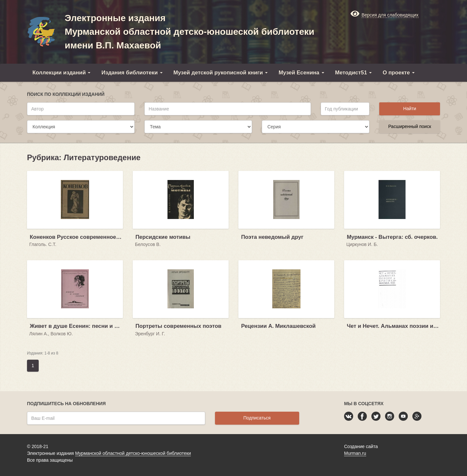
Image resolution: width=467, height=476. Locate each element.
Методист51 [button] (353, 73)
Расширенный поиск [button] (410, 126)
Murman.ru (355, 453)
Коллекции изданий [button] (62, 73)
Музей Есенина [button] (301, 73)
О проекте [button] (399, 73)
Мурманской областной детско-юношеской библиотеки (133, 453)
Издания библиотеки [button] (132, 73)
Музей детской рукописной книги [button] (220, 73)
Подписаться (257, 418)
